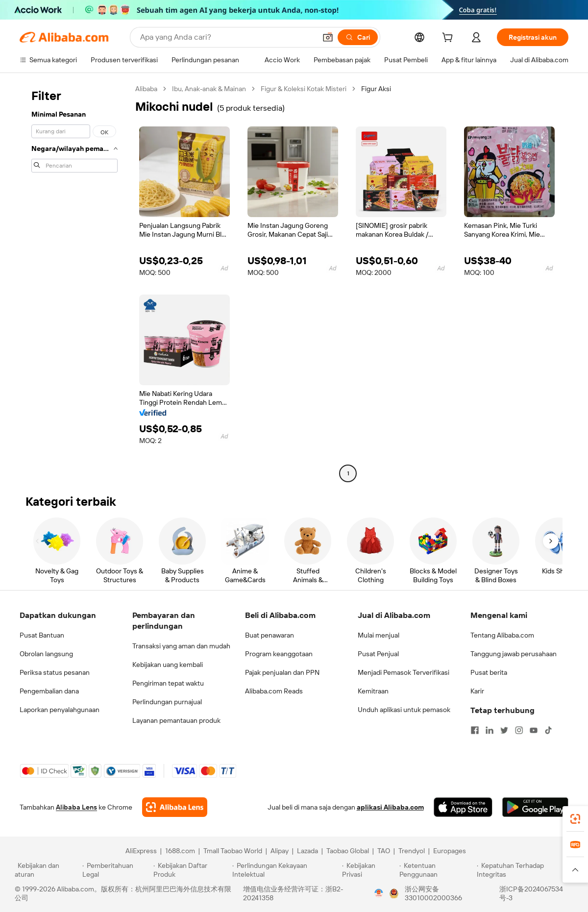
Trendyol (412, 851)
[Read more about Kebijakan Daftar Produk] (191, 870)
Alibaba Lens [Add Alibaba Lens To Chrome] (76, 807)
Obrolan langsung (46, 654)
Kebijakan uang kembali (168, 665)
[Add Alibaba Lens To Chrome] (175, 807)
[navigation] (74, 282)
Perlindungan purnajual (167, 702)
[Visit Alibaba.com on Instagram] (519, 730)
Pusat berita (489, 672)
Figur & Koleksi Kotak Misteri (304, 89)
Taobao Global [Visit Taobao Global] (348, 851)
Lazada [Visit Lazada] (307, 851)
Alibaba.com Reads (274, 691)
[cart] (449, 39)
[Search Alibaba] (227, 37)
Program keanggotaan (279, 654)
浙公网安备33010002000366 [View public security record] (433, 893)
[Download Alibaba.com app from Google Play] (535, 807)
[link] (575, 819)
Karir (477, 691)
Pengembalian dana (49, 691)
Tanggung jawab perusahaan (514, 654)
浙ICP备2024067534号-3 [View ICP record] (531, 893)
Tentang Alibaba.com (502, 635)
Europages (450, 851)
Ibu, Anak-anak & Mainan (209, 89)
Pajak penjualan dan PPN (282, 672)
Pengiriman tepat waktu (168, 683)
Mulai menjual (379, 635)
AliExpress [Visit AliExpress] (141, 851)
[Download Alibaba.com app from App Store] (463, 807)
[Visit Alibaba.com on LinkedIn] (490, 730)
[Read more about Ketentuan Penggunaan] (437, 870)
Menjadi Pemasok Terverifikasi (404, 672)
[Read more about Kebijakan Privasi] (369, 870)
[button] (328, 37)
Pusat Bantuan (42, 635)
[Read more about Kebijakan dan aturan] (47, 870)
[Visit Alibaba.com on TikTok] (548, 730)
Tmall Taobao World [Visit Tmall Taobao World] (233, 851)
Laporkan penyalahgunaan (60, 710)
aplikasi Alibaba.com (390, 807)
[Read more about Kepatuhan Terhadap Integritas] (525, 870)
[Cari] (358, 37)
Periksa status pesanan (55, 672)
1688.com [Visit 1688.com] (180, 851)
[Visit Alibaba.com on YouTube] (534, 730)
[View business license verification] (379, 893)
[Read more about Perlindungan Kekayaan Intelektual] (286, 870)
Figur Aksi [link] (376, 89)
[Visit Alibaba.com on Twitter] (504, 730)
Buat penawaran (269, 635)
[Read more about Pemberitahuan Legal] (116, 870)
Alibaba (146, 89)
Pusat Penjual (378, 654)
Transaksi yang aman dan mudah (181, 646)
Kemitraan (373, 691)
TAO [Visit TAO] (384, 851)
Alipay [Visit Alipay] (280, 851)
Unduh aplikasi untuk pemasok (404, 710)
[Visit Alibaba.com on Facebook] (475, 730)
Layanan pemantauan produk (176, 720)
